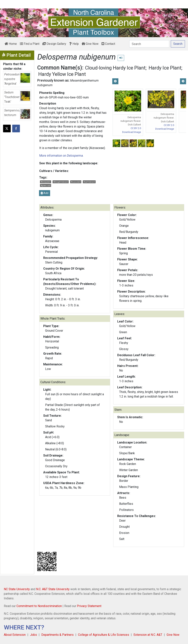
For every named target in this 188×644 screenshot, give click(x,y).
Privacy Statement (89, 606)
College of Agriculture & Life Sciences (104, 635)
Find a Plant (30, 44)
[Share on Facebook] (16, 128)
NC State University (17, 589)
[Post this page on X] (7, 128)
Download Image (132, 132)
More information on (61, 156)
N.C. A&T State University (53, 589)
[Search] (149, 44)
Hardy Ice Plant (165, 68)
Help (74, 44)
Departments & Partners (57, 635)
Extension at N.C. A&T (148, 635)
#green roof (46, 185)
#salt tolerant (89, 182)
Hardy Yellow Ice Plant (62, 74)
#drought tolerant (61, 182)
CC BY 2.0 (136, 128)
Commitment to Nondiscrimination (39, 606)
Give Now (90, 44)
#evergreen (46, 182)
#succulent (76, 182)
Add (45, 193)
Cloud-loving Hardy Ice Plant (115, 68)
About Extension (15, 635)
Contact (108, 44)
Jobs (33, 635)
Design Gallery (54, 44)
